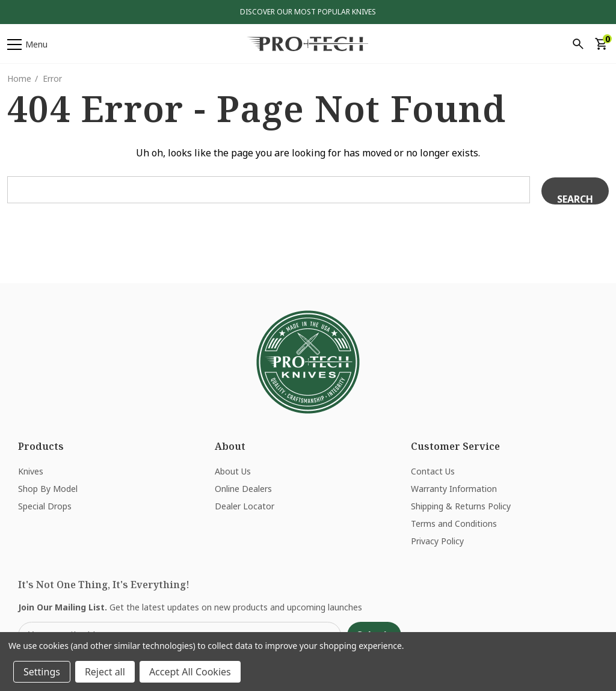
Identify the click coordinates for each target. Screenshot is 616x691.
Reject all (105, 672)
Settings (42, 672)
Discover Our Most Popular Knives (308, 12)
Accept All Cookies (190, 672)
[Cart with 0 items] (601, 44)
